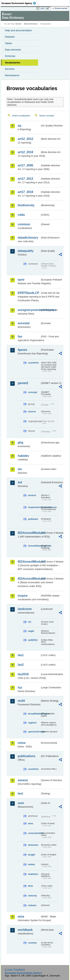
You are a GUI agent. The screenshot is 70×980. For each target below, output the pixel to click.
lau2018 (23, 674)
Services (10, 69)
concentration (34, 833)
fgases (22, 350)
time (30, 886)
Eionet (19, 24)
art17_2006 (25, 165)
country (32, 943)
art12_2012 (25, 139)
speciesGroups (34, 732)
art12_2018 (25, 152)
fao (20, 336)
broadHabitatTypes (34, 714)
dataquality (26, 251)
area (30, 823)
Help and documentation (18, 30)
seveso (23, 780)
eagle (31, 631)
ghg (20, 443)
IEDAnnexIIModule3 (29, 562)
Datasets (10, 37)
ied (20, 482)
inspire (23, 596)
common (24, 224)
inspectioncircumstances (34, 507)
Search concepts (47, 116)
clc (30, 622)
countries (33, 363)
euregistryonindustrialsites (29, 310)
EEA (20, 3)
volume (32, 905)
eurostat (24, 323)
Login (42, 8)
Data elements (13, 50)
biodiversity (26, 205)
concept (33, 392)
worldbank (25, 930)
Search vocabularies (21, 116)
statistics (33, 874)
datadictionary (28, 238)
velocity (32, 896)
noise (22, 743)
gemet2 (23, 383)
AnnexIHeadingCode (34, 546)
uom (21, 803)
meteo (32, 864)
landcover (25, 609)
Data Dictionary (31, 24)
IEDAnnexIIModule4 (29, 579)
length (32, 855)
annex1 (32, 495)
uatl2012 (33, 640)
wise (21, 917)
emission (33, 845)
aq (20, 126)
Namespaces (12, 75)
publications (27, 756)
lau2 (21, 665)
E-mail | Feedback (15, 969)
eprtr (21, 280)
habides (23, 456)
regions (32, 723)
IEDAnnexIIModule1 (29, 533)
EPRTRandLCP (28, 293)
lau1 (21, 655)
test (20, 793)
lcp (20, 687)
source (32, 411)
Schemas (10, 56)
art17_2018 (25, 192)
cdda (21, 215)
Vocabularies (13, 63)
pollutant (33, 519)
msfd (21, 701)
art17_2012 (25, 179)
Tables (8, 43)
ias (20, 469)
